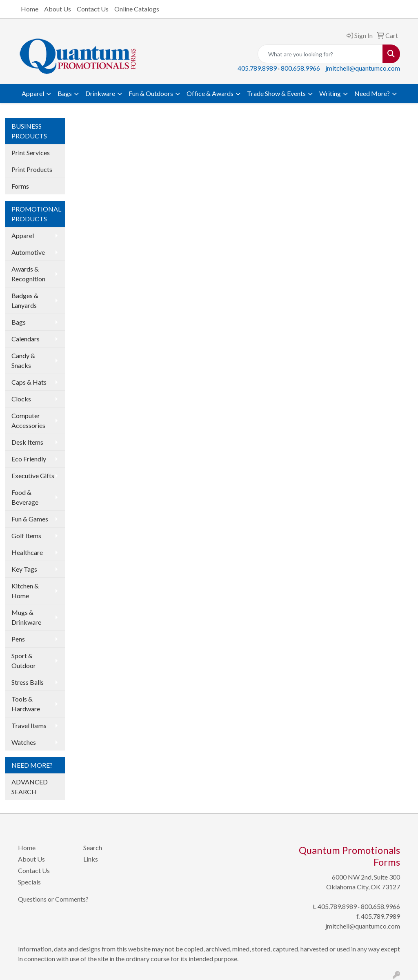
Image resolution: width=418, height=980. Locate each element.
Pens (18, 639)
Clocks (21, 399)
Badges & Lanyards (25, 300)
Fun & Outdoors (151, 93)
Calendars (26, 339)
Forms (20, 186)
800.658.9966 (300, 68)
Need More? (372, 93)
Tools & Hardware (26, 704)
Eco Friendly (29, 459)
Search (93, 847)
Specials (29, 882)
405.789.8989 (257, 68)
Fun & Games (30, 519)
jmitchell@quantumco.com (363, 68)
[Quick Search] (320, 54)
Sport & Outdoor (24, 660)
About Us (58, 9)
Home (30, 9)
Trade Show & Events (276, 93)
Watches (24, 742)
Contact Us (93, 9)
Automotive (28, 252)
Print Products (32, 169)
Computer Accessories (28, 420)
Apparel (33, 93)
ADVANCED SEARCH (30, 787)
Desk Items (27, 442)
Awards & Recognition (28, 274)
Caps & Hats (29, 382)
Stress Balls (28, 682)
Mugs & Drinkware (26, 617)
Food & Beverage (25, 497)
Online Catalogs (137, 9)
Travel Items (29, 725)
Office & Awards (210, 93)
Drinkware (100, 93)
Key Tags (24, 569)
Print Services (31, 153)
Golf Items (26, 536)
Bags (65, 93)
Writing (330, 93)
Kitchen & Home (25, 591)
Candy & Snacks (23, 360)
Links (91, 859)
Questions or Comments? (53, 899)
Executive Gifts (33, 476)
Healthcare (27, 552)
